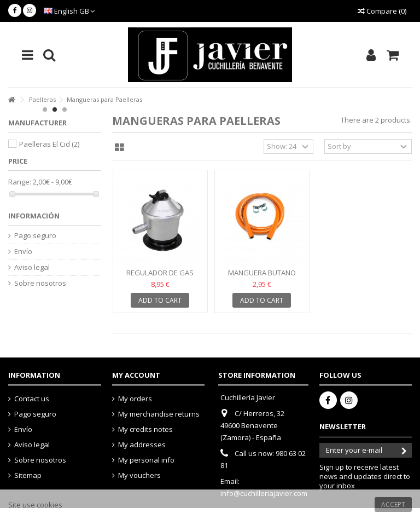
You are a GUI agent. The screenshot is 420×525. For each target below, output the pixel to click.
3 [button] (65, 109)
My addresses (142, 445)
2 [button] (55, 109)
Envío (23, 252)
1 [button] (45, 109)
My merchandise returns (159, 414)
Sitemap (28, 475)
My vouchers (139, 475)
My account (136, 375)
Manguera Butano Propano (262, 277)
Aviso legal (32, 267)
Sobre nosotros (40, 283)
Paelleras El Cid (49, 144)
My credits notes (145, 429)
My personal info (146, 460)
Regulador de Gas (160, 273)
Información (34, 216)
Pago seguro (35, 236)
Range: (20, 182)
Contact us (32, 399)
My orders (135, 399)
